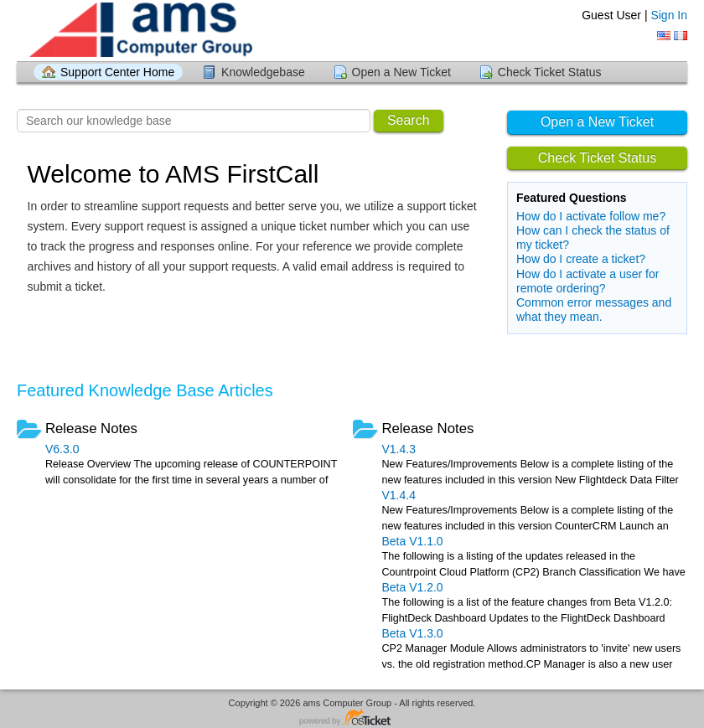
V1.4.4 (398, 495)
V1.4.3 (398, 449)
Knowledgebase (263, 72)
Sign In (669, 15)
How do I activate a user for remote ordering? (588, 281)
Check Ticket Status (550, 72)
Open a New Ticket (401, 72)
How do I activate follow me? (591, 216)
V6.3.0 (62, 449)
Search (409, 120)
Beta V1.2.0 (412, 587)
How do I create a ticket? (581, 259)
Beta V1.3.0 (412, 633)
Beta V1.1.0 (412, 541)
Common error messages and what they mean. (594, 310)
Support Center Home (117, 72)
